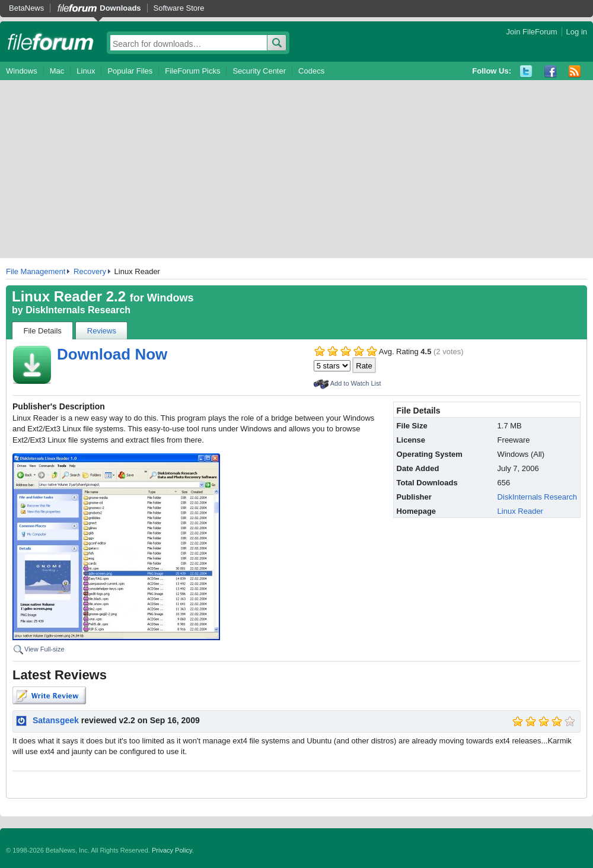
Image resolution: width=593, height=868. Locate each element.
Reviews (102, 331)
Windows (22, 71)
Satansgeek (56, 720)
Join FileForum (532, 32)
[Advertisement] (296, 169)
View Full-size (44, 649)
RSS (575, 71)
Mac (57, 71)
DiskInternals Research (78, 310)
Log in (577, 32)
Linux (86, 71)
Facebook (551, 71)
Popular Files (130, 71)
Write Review (49, 695)
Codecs (311, 71)
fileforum (51, 42)
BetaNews (26, 8)
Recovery (90, 271)
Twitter (526, 71)
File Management (36, 271)
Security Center (259, 71)
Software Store (179, 8)
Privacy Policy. (173, 850)
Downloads (120, 8)
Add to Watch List (356, 383)
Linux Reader (520, 511)
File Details (43, 331)
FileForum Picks (192, 71)
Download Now (112, 354)
